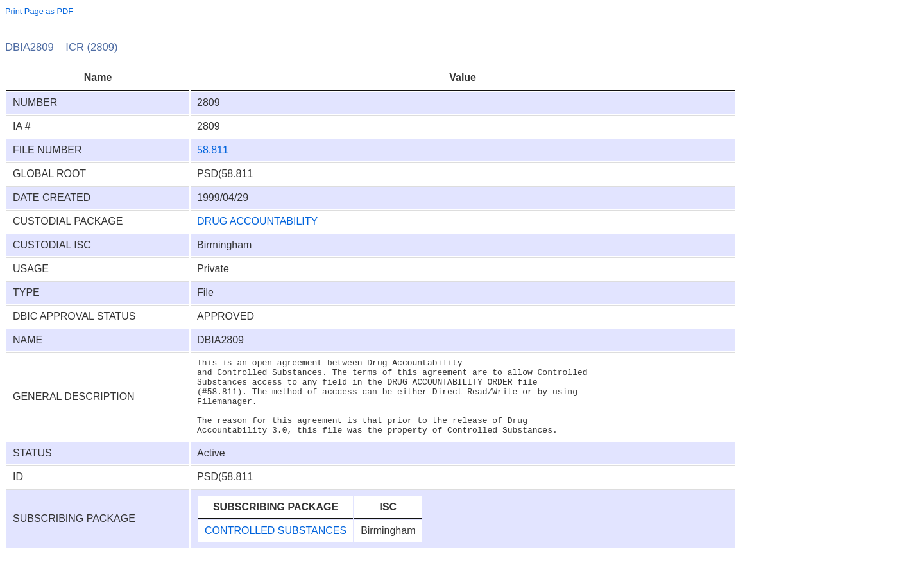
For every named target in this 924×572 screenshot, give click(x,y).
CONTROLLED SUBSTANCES (276, 546)
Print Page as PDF (39, 11)
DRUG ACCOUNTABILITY (257, 221)
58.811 (213, 150)
